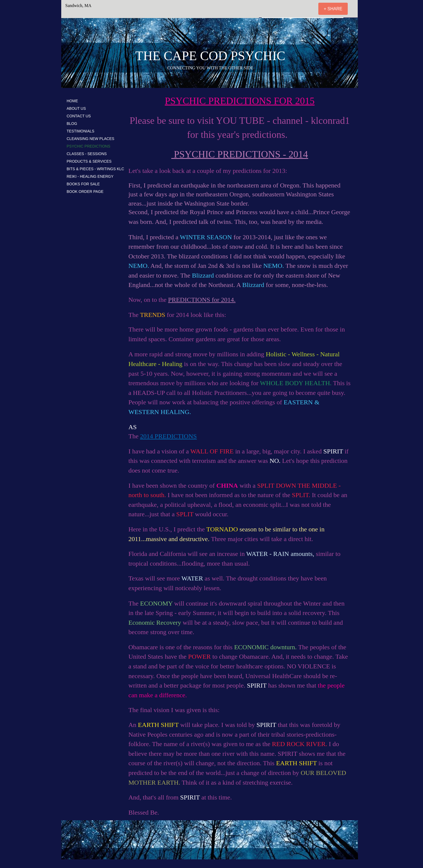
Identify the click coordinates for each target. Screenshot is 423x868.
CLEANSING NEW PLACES (91, 139)
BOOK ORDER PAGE (85, 192)
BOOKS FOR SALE (83, 184)
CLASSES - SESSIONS (87, 154)
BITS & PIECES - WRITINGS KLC (95, 169)
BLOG (72, 124)
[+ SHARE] (333, 9)
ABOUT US (76, 108)
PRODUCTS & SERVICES (89, 161)
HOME (72, 101)
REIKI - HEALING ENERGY (90, 176)
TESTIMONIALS (81, 131)
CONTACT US (79, 116)
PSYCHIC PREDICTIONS (88, 146)
